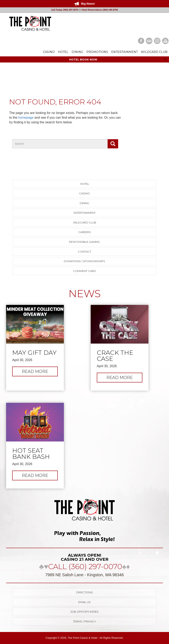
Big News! (88, 4)
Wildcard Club (85, 222)
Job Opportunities (84, 612)
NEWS (85, 294)
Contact (84, 252)
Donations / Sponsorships (84, 261)
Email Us (84, 602)
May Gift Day (34, 353)
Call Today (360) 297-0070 (65, 10)
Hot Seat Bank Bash (31, 454)
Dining (84, 203)
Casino (84, 193)
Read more (39, 372)
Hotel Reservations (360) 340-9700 (100, 10)
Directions (85, 592)
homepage (26, 118)
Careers (85, 232)
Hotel (85, 184)
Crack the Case (115, 356)
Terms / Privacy (84, 621)
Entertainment (85, 213)
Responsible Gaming (84, 242)
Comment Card (84, 271)
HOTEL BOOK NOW (118, 59)
